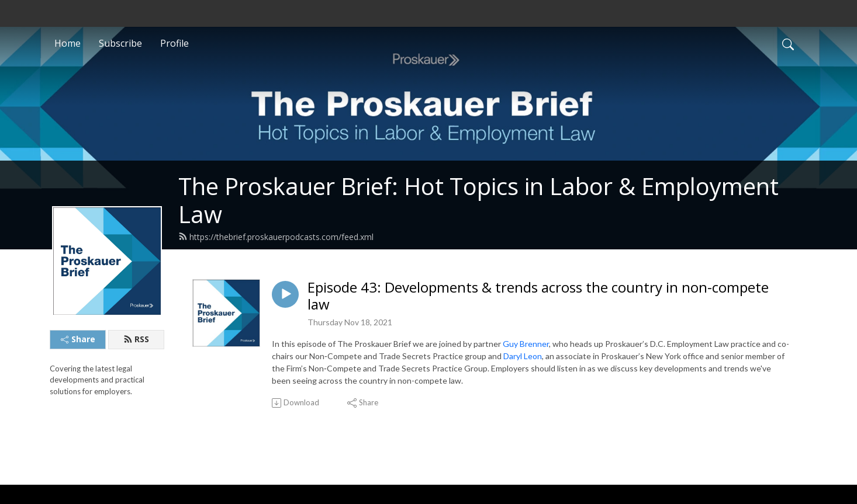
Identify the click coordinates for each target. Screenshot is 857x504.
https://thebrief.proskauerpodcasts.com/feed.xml (276, 237)
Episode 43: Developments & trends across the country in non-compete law (538, 296)
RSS (136, 339)
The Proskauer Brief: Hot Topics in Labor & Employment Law (478, 200)
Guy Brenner (526, 344)
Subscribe (120, 43)
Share (78, 339)
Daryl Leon (523, 356)
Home (68, 43)
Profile (174, 43)
